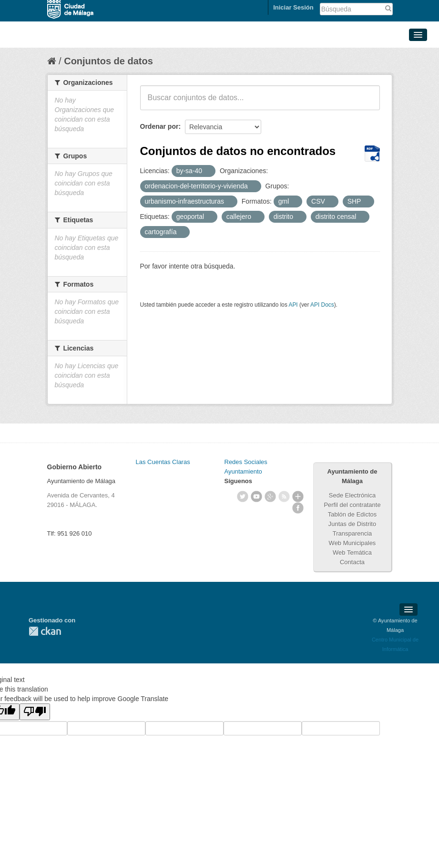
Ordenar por (159, 126)
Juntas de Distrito (352, 524)
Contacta (352, 562)
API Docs (322, 305)
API (293, 305)
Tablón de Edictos (352, 514)
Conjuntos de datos (108, 61)
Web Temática (352, 553)
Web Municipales (352, 543)
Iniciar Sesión (293, 7)
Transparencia (352, 533)
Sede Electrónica (352, 495)
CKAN (45, 631)
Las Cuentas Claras (163, 462)
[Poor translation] (35, 712)
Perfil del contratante (352, 505)
